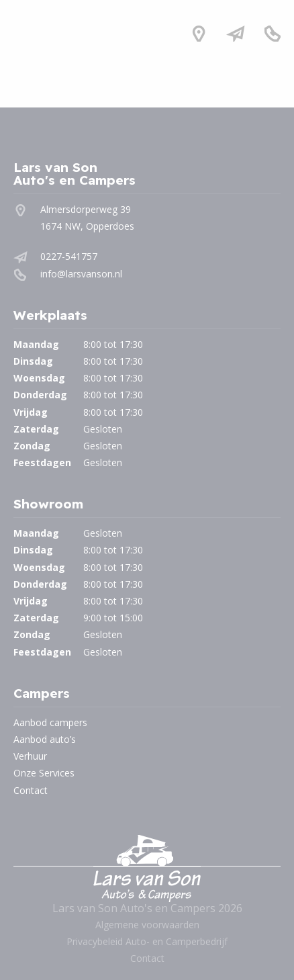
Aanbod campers (50, 722)
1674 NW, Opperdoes (87, 226)
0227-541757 (69, 256)
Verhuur (30, 756)
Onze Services (44, 773)
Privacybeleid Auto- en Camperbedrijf (147, 941)
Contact (31, 790)
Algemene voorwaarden (147, 925)
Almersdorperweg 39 (86, 209)
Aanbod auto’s (45, 739)
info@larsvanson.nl (81, 274)
